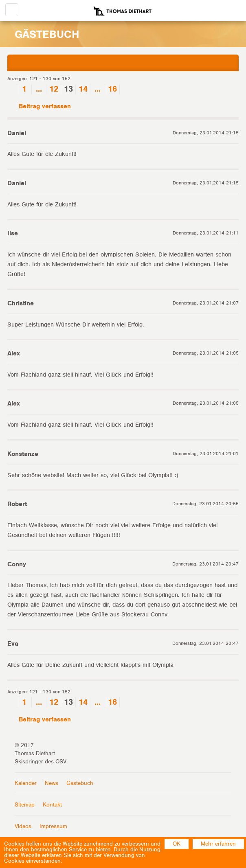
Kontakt (52, 805)
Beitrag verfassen (39, 107)
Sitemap (25, 805)
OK (177, 844)
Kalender (26, 783)
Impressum (53, 826)
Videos (23, 826)
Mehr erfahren (218, 844)
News (52, 783)
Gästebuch (80, 783)
